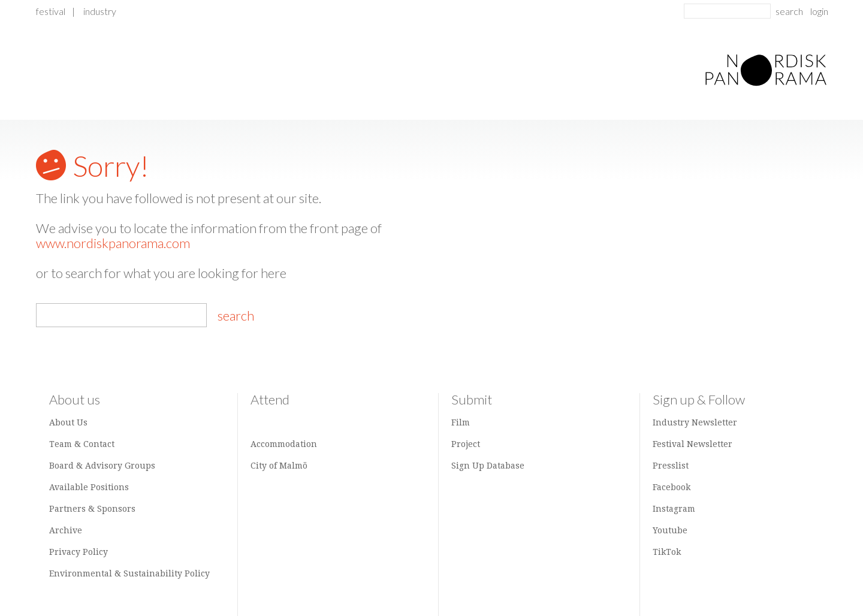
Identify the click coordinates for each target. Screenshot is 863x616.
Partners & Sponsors (92, 509)
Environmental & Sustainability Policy (129, 573)
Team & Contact (82, 444)
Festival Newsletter (692, 444)
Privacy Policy (79, 552)
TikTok (667, 552)
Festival (51, 11)
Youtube (670, 530)
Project (466, 444)
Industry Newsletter (695, 422)
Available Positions (89, 487)
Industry (100, 11)
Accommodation (284, 444)
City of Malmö (279, 466)
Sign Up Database (488, 466)
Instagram (674, 509)
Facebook (672, 487)
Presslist (671, 466)
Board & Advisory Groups (102, 466)
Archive (66, 530)
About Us (68, 422)
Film (461, 422)
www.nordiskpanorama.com (113, 243)
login (819, 11)
